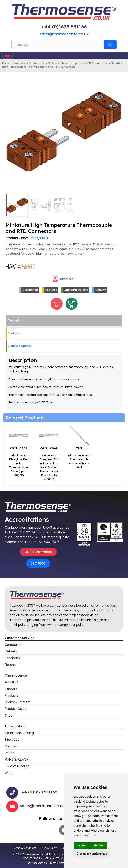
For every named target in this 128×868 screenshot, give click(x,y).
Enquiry (101, 290)
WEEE (9, 773)
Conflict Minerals (17, 766)
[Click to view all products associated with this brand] (20, 266)
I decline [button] (98, 845)
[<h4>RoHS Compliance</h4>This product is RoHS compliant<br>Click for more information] (57, 303)
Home (6, 63)
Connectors (36, 63)
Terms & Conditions (25, 848)
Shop (9, 715)
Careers (11, 689)
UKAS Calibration (38, 552)
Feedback (13, 658)
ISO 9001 (38, 563)
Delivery (11, 651)
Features (51, 290)
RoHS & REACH (17, 759)
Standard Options (76, 290)
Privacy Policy (48, 848)
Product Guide (16, 709)
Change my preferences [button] (92, 854)
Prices (9, 753)
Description (30, 290)
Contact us (13, 645)
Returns (11, 665)
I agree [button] (81, 845)
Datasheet (66, 279)
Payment (12, 746)
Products (19, 63)
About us (12, 682)
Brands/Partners (18, 702)
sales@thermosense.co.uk (64, 34)
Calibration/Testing (19, 733)
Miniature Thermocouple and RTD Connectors (77, 63)
